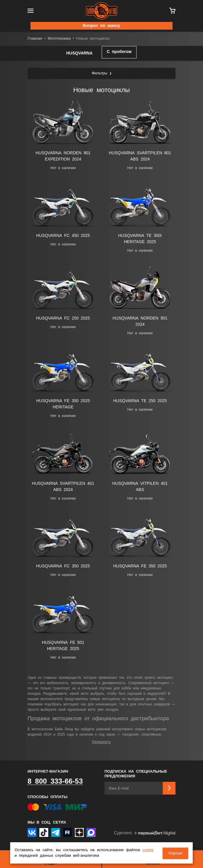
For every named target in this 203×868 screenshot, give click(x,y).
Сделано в (145, 833)
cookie (148, 850)
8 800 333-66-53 (55, 782)
